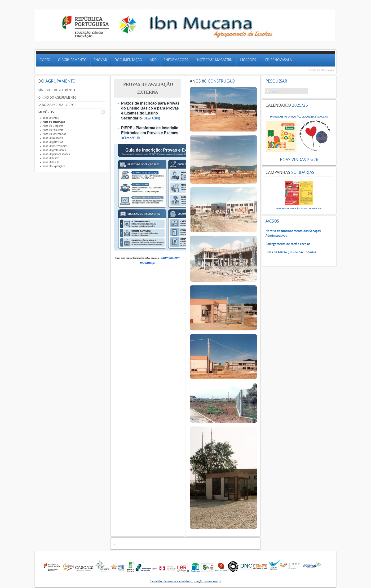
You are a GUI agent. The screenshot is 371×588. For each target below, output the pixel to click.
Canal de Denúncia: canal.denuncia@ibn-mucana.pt (185, 581)
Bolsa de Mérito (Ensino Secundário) (291, 252)
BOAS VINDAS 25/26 (299, 160)
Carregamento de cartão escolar (288, 244)
